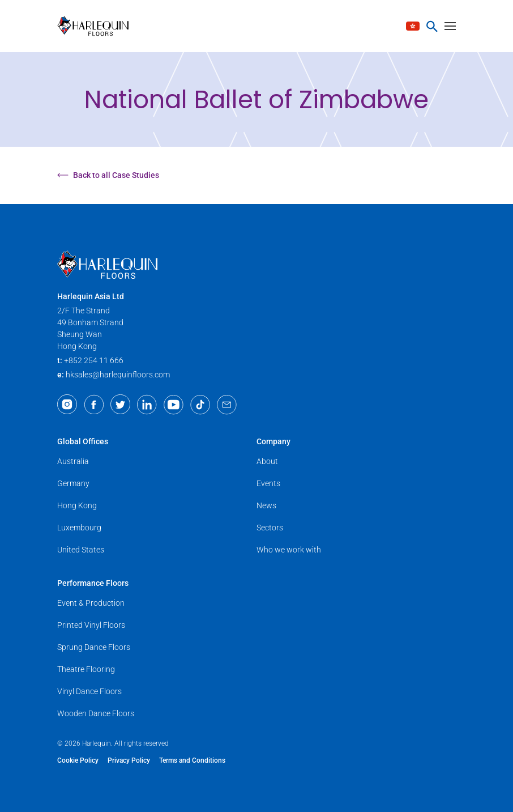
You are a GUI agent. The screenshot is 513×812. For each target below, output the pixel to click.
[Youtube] (174, 405)
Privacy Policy (129, 760)
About (267, 461)
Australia (73, 461)
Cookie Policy (78, 760)
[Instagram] (67, 405)
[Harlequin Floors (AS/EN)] (97, 26)
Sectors (270, 528)
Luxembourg (79, 528)
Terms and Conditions (192, 760)
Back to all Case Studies (108, 175)
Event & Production (91, 603)
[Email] (227, 405)
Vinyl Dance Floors (89, 691)
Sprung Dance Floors (94, 647)
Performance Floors (93, 583)
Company (273, 441)
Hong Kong (77, 505)
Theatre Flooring (86, 669)
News (266, 505)
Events (268, 483)
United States (81, 550)
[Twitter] (120, 405)
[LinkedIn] (147, 405)
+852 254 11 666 (94, 360)
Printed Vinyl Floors (91, 625)
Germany (73, 483)
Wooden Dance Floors (96, 713)
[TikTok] (200, 405)
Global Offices (83, 441)
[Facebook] (94, 405)
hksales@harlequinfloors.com (118, 375)
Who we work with (289, 550)
